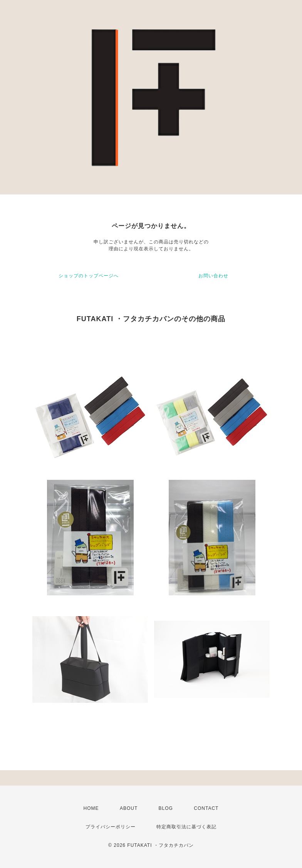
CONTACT (206, 808)
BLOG (166, 808)
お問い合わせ (213, 276)
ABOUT (129, 808)
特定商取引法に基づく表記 (186, 827)
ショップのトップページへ (89, 276)
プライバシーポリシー (111, 827)
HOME (91, 808)
